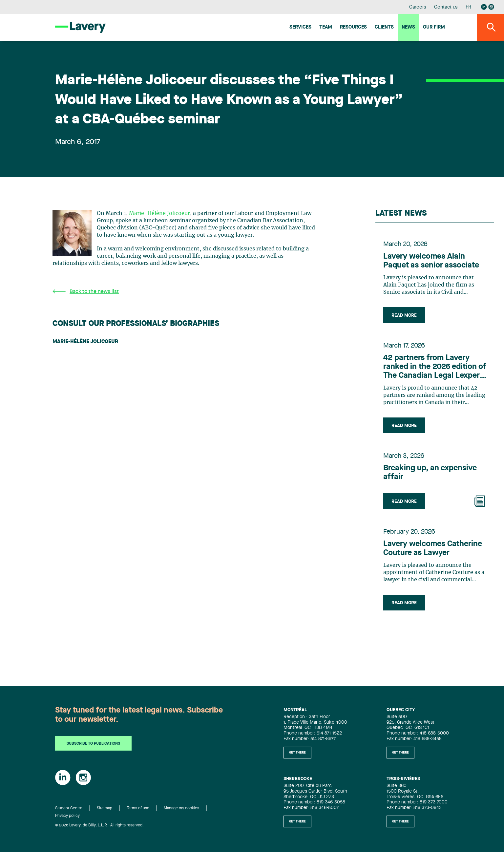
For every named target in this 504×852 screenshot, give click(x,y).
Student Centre (69, 808)
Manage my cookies (181, 808)
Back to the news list (86, 292)
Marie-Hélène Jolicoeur (159, 213)
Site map (105, 808)
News (408, 27)
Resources (353, 27)
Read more (404, 315)
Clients (384, 27)
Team (326, 27)
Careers (418, 7)
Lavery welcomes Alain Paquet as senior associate (431, 261)
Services (300, 27)
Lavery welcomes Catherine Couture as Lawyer (433, 549)
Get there (297, 753)
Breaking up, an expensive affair (430, 473)
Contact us (446, 7)
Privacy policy (67, 816)
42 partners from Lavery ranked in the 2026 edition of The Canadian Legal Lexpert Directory (435, 367)
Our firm (434, 27)
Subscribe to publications (93, 744)
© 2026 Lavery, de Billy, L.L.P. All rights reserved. (99, 825)
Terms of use (138, 808)
